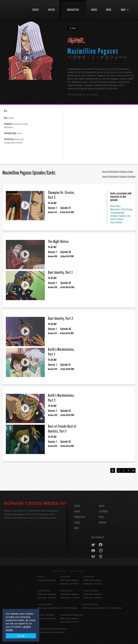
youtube (93, 551)
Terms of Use (59, 571)
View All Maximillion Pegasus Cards (117, 172)
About (102, 506)
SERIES (77, 506)
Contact (103, 523)
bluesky (93, 557)
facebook (101, 545)
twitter (93, 545)
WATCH (77, 512)
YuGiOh (14, 10)
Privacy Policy (77, 571)
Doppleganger (117, 213)
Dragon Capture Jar (120, 216)
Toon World (116, 222)
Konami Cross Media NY (36, 504)
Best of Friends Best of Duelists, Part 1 (62, 429)
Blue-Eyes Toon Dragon (122, 209)
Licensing (103, 512)
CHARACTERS (80, 517)
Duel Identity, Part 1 (60, 272)
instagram (101, 551)
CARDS (77, 523)
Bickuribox (116, 206)
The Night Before (58, 241)
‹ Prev (113, 470)
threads (101, 557)
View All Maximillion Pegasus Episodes (119, 176)
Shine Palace (117, 219)
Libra (13, 133)
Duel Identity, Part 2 (61, 318)
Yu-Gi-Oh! (76, 41)
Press (102, 517)
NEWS (77, 528)
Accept (21, 636)
